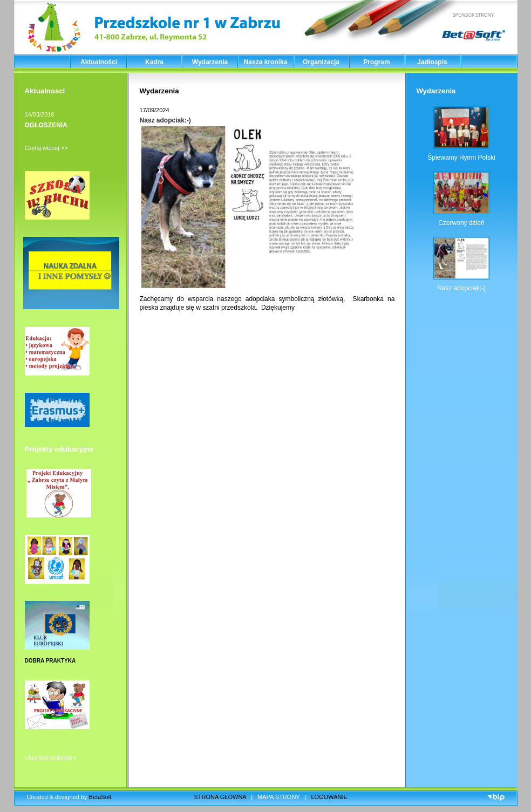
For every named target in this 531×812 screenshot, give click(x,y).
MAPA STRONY (278, 797)
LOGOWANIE (329, 797)
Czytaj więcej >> (46, 148)
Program (376, 62)
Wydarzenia (210, 62)
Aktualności (99, 62)
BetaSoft (100, 797)
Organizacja (321, 62)
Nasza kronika (266, 62)
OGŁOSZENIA (46, 125)
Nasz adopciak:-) (165, 120)
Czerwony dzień (461, 223)
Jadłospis (432, 62)
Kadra (154, 62)
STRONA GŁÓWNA (220, 797)
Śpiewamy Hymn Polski (461, 158)
